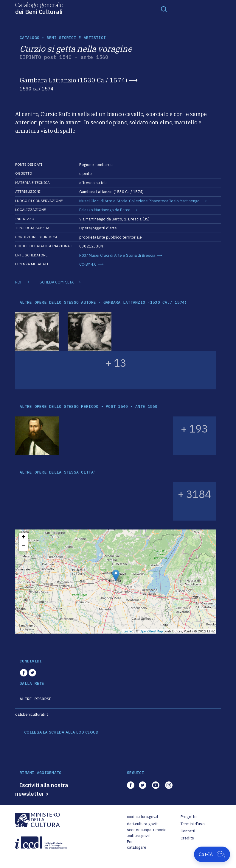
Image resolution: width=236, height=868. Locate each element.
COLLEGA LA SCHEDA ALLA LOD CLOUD (61, 732)
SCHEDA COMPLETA (57, 282)
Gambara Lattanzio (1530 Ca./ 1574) (73, 80)
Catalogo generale (39, 8)
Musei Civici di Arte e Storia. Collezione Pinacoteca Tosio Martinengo (139, 201)
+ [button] (23, 538)
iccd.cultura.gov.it (143, 817)
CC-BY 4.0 (88, 264)
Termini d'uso (193, 824)
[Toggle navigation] (164, 9)
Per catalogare (137, 845)
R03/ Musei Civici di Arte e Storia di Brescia (117, 255)
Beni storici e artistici (76, 38)
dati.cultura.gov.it (142, 824)
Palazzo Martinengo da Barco (105, 210)
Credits (187, 838)
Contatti (188, 831)
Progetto (189, 817)
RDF (19, 282)
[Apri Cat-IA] (212, 854)
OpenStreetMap (151, 631)
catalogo (29, 38)
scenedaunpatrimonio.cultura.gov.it (147, 833)
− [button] (23, 546)
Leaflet (128, 631)
